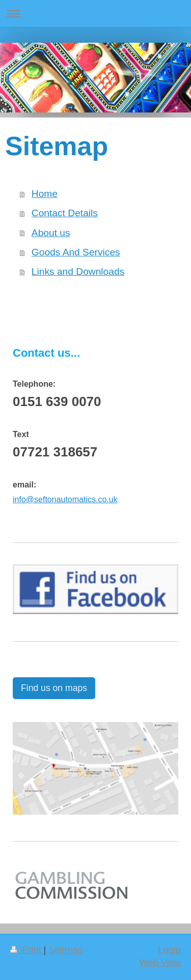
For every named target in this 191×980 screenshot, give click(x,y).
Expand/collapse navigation (95, 13)
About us (51, 233)
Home (45, 194)
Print (27, 950)
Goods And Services (76, 252)
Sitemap (65, 950)
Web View (160, 963)
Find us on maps (54, 688)
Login (169, 950)
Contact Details (65, 213)
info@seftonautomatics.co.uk (65, 499)
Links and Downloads (78, 271)
